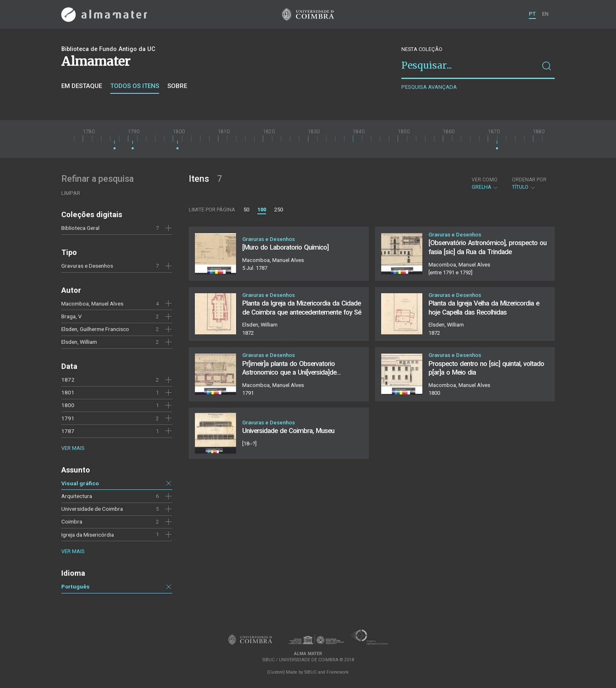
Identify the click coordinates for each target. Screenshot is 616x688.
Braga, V (72, 316)
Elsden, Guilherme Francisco (95, 329)
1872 (68, 380)
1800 (68, 405)
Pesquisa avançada (429, 87)
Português (75, 586)
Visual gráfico (80, 483)
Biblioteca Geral (80, 228)
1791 (68, 418)
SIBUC (310, 672)
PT (532, 14)
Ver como (485, 180)
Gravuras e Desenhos (87, 266)
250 (279, 210)
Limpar (71, 193)
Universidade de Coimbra (92, 509)
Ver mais (73, 448)
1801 (68, 392)
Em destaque (82, 86)
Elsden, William (79, 342)
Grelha (485, 183)
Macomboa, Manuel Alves (92, 303)
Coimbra (72, 521)
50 (246, 210)
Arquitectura (77, 496)
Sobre (177, 86)
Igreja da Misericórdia (88, 535)
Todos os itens (135, 86)
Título (529, 183)
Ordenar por (529, 180)
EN (545, 14)
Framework (338, 672)
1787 (68, 431)
